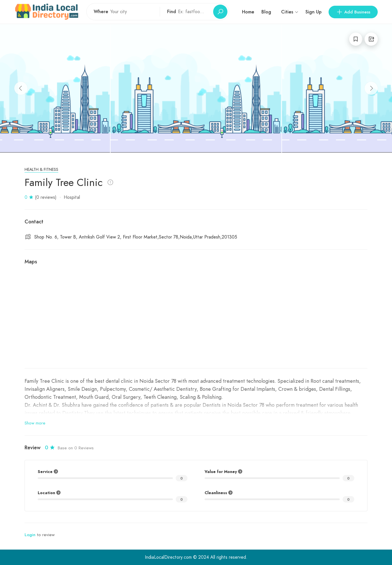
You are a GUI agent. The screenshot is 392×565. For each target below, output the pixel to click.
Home (248, 12)
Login (30, 535)
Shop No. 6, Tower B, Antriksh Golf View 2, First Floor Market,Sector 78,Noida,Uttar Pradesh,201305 (136, 237)
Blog (266, 12)
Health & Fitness (41, 170)
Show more (35, 423)
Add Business (353, 12)
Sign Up (313, 12)
